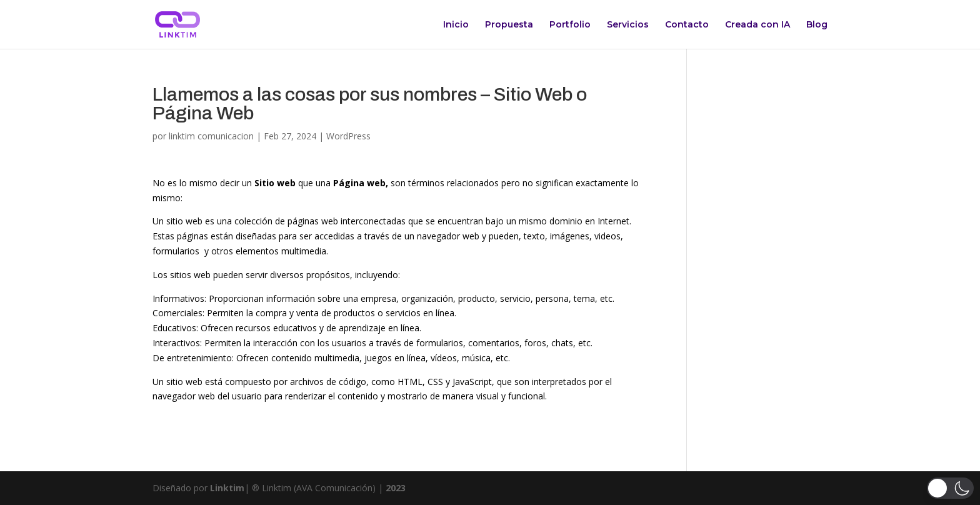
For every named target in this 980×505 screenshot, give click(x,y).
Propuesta (509, 25)
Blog (817, 25)
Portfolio (570, 25)
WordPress (348, 136)
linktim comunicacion (211, 136)
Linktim (227, 488)
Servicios (628, 25)
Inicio (456, 25)
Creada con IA (757, 25)
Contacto (687, 25)
